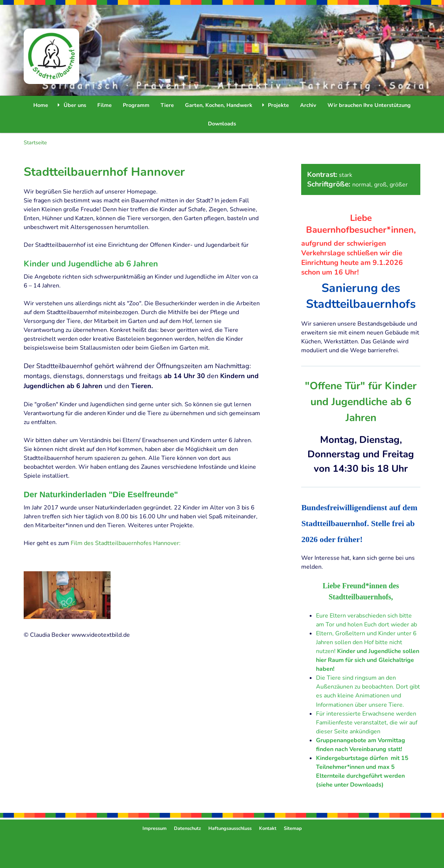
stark (346, 175)
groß (380, 185)
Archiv (308, 105)
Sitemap (293, 828)
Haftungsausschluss (230, 828)
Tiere (167, 105)
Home (41, 105)
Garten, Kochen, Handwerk (219, 105)
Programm (136, 105)
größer (399, 185)
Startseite (35, 142)
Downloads (222, 124)
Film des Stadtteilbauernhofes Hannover (125, 543)
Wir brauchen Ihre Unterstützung (369, 105)
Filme (105, 105)
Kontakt (268, 828)
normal (362, 185)
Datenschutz (187, 828)
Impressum (154, 828)
